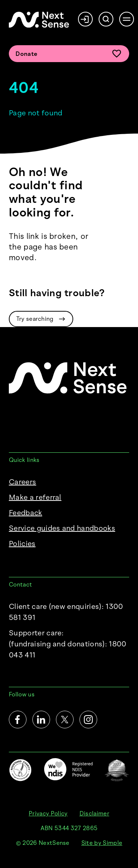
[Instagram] (88, 720)
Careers (22, 482)
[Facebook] (18, 720)
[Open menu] (127, 19)
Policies (22, 544)
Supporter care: (69, 644)
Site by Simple (102, 843)
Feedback (26, 513)
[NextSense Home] (39, 20)
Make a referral (35, 497)
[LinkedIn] (41, 720)
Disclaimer (94, 813)
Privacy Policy (48, 813)
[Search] (106, 19)
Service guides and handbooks (62, 528)
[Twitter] (65, 720)
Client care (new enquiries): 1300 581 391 (66, 612)
